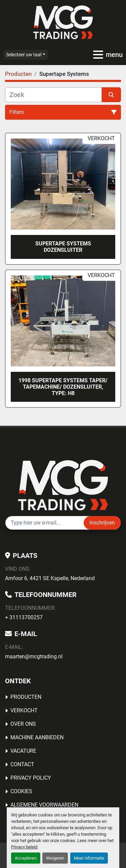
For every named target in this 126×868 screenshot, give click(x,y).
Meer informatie (89, 858)
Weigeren (55, 858)
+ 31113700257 (24, 617)
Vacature (23, 751)
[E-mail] (45, 523)
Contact (22, 764)
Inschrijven (102, 523)
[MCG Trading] (63, 485)
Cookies (21, 791)
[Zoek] (53, 95)
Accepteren (26, 858)
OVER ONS (23, 724)
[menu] (98, 55)
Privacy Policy (31, 778)
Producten (26, 697)
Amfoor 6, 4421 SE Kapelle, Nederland (50, 578)
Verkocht (24, 710)
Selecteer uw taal (24, 55)
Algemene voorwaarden (44, 805)
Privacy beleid (24, 847)
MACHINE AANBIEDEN (37, 737)
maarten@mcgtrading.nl (34, 656)
